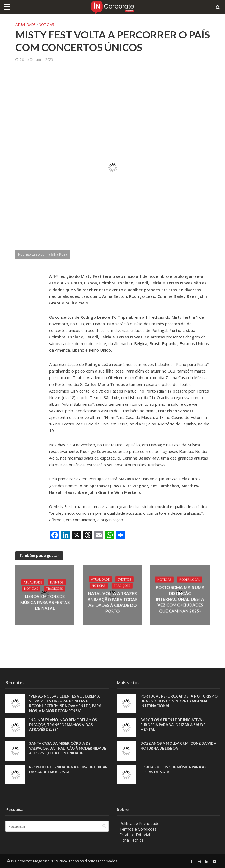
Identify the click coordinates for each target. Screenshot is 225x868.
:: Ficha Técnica (130, 840)
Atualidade (26, 24)
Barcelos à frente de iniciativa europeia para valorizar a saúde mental (173, 725)
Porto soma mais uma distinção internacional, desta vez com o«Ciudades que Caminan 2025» (180, 599)
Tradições (55, 589)
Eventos (57, 582)
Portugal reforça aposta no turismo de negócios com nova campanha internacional (179, 701)
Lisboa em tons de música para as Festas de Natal (45, 602)
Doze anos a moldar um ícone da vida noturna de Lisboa (178, 746)
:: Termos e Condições (137, 829)
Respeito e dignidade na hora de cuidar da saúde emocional (68, 769)
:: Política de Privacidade (138, 823)
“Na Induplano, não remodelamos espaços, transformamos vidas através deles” (63, 725)
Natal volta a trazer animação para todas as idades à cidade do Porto (112, 602)
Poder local (190, 580)
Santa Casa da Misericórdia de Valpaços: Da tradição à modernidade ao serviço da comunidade (68, 748)
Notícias (46, 24)
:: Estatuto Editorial (133, 835)
